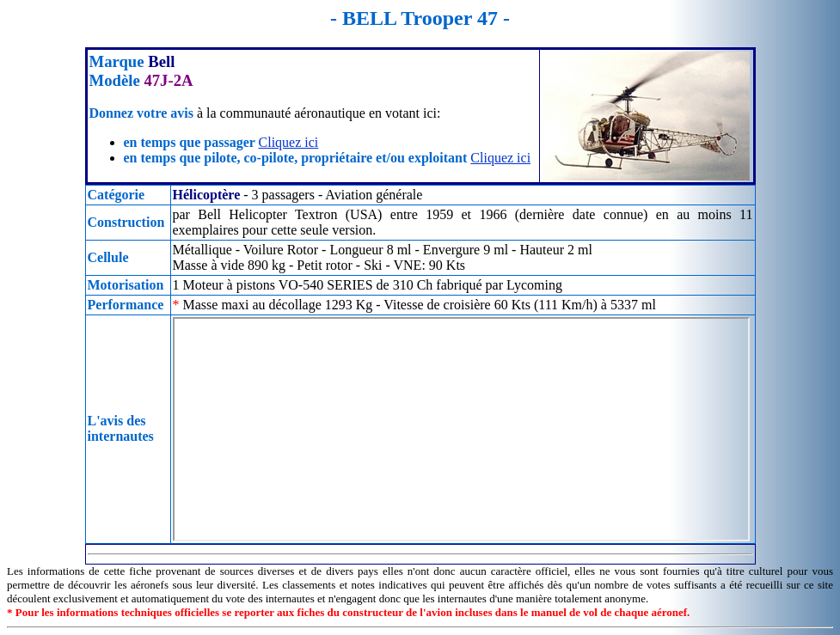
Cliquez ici (289, 142)
